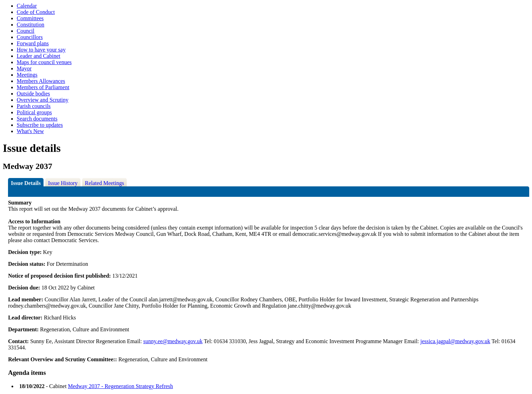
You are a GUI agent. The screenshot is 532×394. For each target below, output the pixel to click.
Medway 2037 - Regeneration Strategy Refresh (120, 386)
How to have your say (41, 50)
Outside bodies (33, 94)
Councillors (30, 37)
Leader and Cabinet (38, 56)
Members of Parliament (43, 87)
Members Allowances (41, 81)
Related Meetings (104, 183)
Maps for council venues (44, 62)
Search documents (37, 119)
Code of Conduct (36, 12)
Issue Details (26, 183)
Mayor (24, 68)
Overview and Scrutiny (42, 100)
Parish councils (34, 106)
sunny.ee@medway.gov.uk (173, 341)
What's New (30, 131)
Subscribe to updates (40, 125)
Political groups (34, 112)
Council (26, 31)
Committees (30, 18)
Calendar (27, 6)
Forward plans (33, 43)
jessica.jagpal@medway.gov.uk (455, 341)
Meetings (27, 75)
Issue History (63, 183)
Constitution (30, 25)
